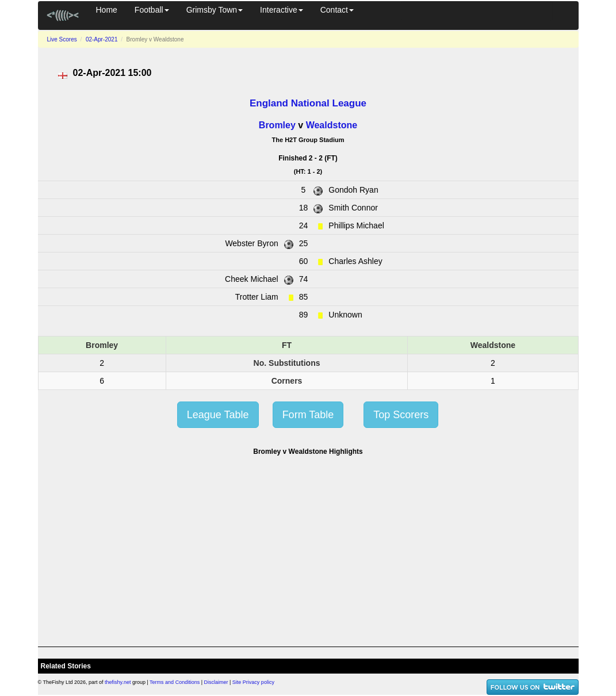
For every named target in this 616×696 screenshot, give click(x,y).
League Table (218, 415)
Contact (337, 10)
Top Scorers (401, 415)
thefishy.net (118, 682)
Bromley (277, 125)
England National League (308, 103)
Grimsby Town (215, 10)
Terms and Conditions (175, 682)
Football (152, 10)
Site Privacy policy (253, 682)
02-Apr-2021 (102, 39)
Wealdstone (332, 125)
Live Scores (62, 39)
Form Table (308, 415)
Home (107, 10)
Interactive (282, 10)
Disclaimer (216, 682)
